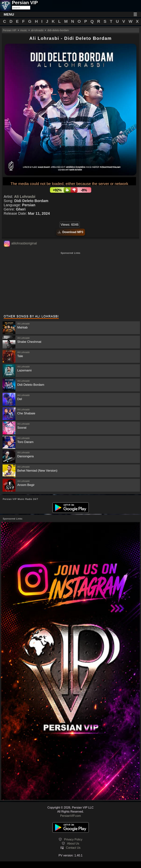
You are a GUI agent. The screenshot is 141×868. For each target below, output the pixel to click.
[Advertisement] (70, 284)
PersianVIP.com (71, 816)
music (24, 30)
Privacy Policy (73, 839)
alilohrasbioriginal (24, 243)
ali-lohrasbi (37, 30)
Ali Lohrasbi (25, 197)
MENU (9, 14)
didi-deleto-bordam (58, 30)
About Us (73, 844)
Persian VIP (10, 30)
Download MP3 (71, 232)
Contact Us (73, 848)
